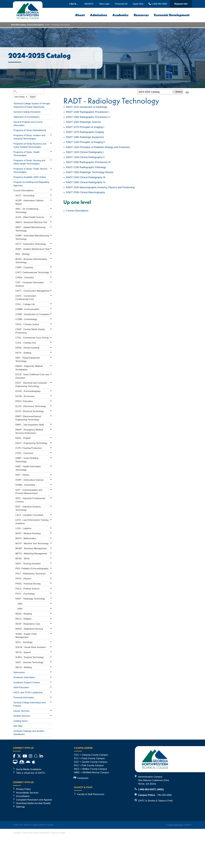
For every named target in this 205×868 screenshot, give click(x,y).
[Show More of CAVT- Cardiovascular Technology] (51, 272)
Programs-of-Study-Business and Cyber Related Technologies (30, 145)
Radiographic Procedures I (88, 112)
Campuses (83, 778)
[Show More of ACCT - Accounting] (51, 195)
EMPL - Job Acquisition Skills (30, 425)
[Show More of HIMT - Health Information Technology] (51, 466)
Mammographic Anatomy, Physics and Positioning (100, 187)
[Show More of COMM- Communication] (51, 309)
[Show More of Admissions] (51, 672)
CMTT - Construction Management (32, 291)
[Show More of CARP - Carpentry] (51, 267)
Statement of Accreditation (26, 117)
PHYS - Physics (23, 579)
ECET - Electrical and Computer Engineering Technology (31, 385)
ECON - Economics (25, 396)
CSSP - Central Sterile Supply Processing (30, 331)
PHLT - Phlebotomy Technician (31, 574)
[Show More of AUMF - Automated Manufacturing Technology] (51, 235)
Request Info (181, 4)
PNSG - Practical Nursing (28, 584)
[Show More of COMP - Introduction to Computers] (51, 314)
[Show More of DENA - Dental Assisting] (51, 347)
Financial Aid (121, 4)
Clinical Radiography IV (86, 182)
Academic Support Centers (27, 682)
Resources (141, 15)
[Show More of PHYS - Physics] (51, 578)
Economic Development (172, 15)
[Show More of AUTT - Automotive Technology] (51, 244)
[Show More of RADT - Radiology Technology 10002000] (51, 598)
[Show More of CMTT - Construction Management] (51, 290)
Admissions (99, 15)
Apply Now (138, 4)
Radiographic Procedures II (88, 117)
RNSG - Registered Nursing (29, 629)
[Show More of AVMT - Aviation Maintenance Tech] (51, 249)
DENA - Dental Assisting (27, 348)
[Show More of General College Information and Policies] (51, 702)
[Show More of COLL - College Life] (51, 304)
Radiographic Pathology (86, 167)
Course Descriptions (35, 25)
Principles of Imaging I (85, 127)
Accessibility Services (27, 793)
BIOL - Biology (23, 254)
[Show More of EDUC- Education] (51, 401)
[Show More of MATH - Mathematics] (51, 538)
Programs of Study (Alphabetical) (30, 130)
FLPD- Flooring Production (29, 448)
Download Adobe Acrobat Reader (33, 803)
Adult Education (21, 687)
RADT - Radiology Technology (30, 599)
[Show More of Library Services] (51, 710)
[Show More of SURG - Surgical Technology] (51, 657)
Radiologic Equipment (85, 137)
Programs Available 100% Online (30, 177)
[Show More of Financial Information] (51, 697)
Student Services (22, 716)
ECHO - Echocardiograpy (28, 391)
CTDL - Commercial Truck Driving (32, 338)
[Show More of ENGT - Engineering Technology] (51, 443)
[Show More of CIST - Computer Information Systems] (51, 282)
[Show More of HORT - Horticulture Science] (51, 479)
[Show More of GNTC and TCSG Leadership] (51, 692)
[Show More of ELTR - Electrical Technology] (51, 411)
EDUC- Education (24, 401)
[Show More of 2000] (51, 608)
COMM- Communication (27, 309)
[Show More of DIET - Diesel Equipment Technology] (51, 357)
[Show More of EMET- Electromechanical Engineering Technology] (51, 416)
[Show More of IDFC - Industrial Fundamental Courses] (51, 498)
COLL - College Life (25, 304)
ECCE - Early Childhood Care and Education (32, 376)
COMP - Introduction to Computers (32, 314)
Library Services (21, 711)
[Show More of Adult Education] (51, 687)
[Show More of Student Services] (51, 715)
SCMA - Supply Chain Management (26, 636)
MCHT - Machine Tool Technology (32, 543)
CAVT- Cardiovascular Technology (32, 272)
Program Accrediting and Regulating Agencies (31, 184)
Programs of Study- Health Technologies (27, 154)
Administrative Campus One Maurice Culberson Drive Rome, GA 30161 (154, 780)
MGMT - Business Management (31, 548)
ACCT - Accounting (25, 196)
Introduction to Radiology (87, 107)
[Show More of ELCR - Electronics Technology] (51, 406)
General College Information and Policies (30, 704)
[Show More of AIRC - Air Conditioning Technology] (51, 208)
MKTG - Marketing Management (31, 554)
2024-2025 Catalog (18, 25)
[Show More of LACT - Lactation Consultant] (51, 515)
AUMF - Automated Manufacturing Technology (32, 237)
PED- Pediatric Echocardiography (32, 569)
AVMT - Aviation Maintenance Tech (33, 249)
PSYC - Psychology (25, 594)
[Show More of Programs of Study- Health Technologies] (51, 152)
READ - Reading (24, 614)
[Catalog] (156, 92)
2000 (20, 609)
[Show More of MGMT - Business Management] (51, 548)
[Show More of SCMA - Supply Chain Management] (51, 633)
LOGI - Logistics (23, 528)
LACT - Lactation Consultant (29, 515)
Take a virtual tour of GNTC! (31, 773)
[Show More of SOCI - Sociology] (51, 642)
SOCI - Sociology (24, 642)
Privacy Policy (23, 789)
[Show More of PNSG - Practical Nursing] (51, 583)
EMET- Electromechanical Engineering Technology (28, 418)
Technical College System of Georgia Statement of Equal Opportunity (32, 105)
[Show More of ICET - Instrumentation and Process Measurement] (51, 490)
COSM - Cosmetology (26, 319)
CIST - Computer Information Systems (30, 284)
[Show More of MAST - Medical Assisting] (51, 533)
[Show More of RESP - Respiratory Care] (51, 623)
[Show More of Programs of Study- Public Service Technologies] (51, 168)
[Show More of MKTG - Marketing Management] (51, 553)
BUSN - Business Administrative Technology (31, 261)
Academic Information (24, 677)
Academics (120, 15)
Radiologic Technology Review (90, 172)
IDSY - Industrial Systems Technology (28, 508)
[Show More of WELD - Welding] (51, 667)
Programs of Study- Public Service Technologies (30, 171)
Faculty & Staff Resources (91, 794)
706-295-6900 (164, 795)
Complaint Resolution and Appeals (34, 800)
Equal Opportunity (176, 825)
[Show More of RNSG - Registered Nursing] (51, 628)
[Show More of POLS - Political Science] (51, 588)
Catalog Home (21, 721)
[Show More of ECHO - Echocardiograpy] (51, 391)
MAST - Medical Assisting (28, 533)
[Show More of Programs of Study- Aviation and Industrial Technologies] (51, 135)
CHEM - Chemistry (25, 278)
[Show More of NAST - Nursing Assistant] (51, 563)
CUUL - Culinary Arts (26, 343)
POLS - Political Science (27, 589)
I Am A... (74, 4)
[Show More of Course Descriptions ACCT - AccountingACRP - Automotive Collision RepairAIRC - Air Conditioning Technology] (51, 190)
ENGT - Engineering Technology (31, 443)
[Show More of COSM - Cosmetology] (51, 319)
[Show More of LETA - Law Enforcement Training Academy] (51, 520)
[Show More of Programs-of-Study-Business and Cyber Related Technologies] (51, 143)
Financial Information (24, 697)
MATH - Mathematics (26, 538)
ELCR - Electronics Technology (31, 406)
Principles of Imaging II (85, 142)
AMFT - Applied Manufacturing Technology (30, 229)
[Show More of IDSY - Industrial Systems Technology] (51, 506)
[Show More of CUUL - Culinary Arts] (51, 342)
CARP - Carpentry (24, 267)
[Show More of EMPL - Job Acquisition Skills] (51, 424)
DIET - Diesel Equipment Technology (28, 359)
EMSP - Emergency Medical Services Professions (29, 431)
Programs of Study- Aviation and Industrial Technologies (29, 137)
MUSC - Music (23, 559)
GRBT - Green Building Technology (27, 460)
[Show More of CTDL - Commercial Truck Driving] (51, 337)
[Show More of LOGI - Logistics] (51, 528)
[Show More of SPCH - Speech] (51, 652)
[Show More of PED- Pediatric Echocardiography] (51, 568)
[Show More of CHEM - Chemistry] (51, 277)
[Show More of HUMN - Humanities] (51, 484)
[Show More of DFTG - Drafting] (51, 352)
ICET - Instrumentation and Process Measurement (29, 492)
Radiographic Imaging (85, 132)
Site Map (18, 726)
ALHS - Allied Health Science (30, 217)
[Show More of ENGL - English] (51, 438)
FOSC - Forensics (24, 453)
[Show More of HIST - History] (51, 474)
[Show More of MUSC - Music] (51, 558)
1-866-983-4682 (158, 4)
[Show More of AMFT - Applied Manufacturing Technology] (51, 227)
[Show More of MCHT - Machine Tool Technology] (51, 543)
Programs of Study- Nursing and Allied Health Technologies (29, 162)
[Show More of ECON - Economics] (51, 396)
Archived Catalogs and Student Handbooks (29, 733)
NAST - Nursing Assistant (28, 564)
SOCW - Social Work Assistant (31, 647)
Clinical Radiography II (85, 157)
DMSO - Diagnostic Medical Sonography (29, 368)
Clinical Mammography (85, 192)
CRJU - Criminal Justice (27, 324)
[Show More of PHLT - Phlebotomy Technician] (51, 573)
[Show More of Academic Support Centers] (51, 682)
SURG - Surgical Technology (30, 657)
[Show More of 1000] (51, 603)
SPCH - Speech (23, 652)
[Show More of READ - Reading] (51, 613)
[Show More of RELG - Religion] (51, 618)
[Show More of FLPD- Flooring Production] (51, 448)
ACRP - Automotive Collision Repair (29, 202)
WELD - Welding (24, 667)
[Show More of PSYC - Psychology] (51, 593)
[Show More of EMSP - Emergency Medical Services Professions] (51, 429)
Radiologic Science (83, 122)
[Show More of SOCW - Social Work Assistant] (51, 647)
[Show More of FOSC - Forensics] (51, 453)
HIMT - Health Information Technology (28, 468)
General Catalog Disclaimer (27, 112)
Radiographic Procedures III (88, 162)
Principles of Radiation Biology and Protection (98, 147)
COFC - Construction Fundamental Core (26, 298)
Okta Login (104, 4)
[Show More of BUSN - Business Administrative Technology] (51, 259)
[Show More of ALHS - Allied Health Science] (51, 217)
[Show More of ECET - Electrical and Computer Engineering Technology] (51, 382)
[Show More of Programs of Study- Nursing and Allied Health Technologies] (51, 160)
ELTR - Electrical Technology (30, 411)
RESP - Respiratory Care (28, 624)
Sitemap (20, 807)
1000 (20, 604)
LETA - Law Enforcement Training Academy (32, 522)
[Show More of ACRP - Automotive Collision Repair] (51, 200)
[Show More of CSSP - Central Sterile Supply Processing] (51, 329)
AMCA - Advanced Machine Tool (31, 222)
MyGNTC (89, 4)
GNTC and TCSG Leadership (28, 693)
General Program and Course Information (28, 124)
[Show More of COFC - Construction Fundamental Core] (51, 295)
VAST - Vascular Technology (29, 662)
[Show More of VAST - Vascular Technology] (51, 662)
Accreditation (23, 796)
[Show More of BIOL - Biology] (51, 254)
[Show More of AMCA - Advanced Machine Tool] (51, 222)
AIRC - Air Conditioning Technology (27, 211)
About (80, 15)
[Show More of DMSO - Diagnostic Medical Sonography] (51, 366)
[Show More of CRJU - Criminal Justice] (51, 324)
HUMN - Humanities (25, 485)
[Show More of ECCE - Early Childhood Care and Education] (51, 374)
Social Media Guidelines (29, 769)
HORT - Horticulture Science (29, 480)
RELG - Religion (23, 619)
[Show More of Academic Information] (51, 677)
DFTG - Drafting (23, 353)
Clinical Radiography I (85, 152)
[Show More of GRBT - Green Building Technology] (51, 458)
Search (33, 97)
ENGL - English (23, 438)
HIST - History (22, 475)
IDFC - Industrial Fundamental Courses (30, 500)
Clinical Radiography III (86, 177)
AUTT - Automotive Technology (31, 244)
